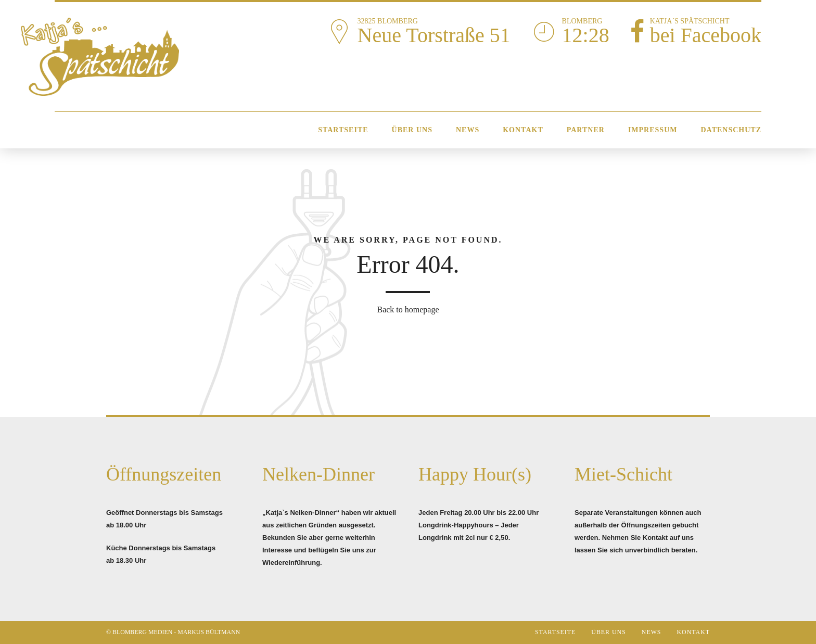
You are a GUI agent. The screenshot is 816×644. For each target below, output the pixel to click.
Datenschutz (731, 130)
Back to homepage (408, 310)
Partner (586, 130)
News (468, 130)
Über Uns (412, 130)
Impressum (653, 130)
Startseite (343, 130)
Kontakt (523, 130)
